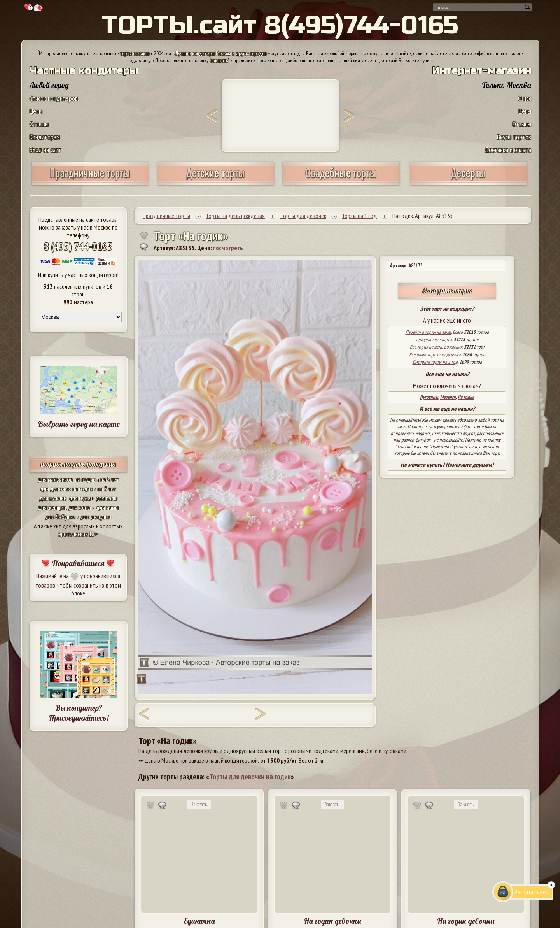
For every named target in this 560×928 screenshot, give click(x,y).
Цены (36, 111)
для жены (80, 507)
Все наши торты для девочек (435, 355)
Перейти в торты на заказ (428, 332)
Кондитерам (45, 137)
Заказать (199, 804)
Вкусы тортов (514, 137)
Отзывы (39, 124)
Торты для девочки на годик (250, 777)
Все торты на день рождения (436, 347)
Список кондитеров (54, 98)
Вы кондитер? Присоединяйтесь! (79, 713)
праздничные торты (434, 339)
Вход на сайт (45, 150)
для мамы (107, 507)
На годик (466, 397)
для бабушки (60, 517)
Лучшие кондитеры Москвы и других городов (221, 53)
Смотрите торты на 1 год (435, 362)
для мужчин (53, 498)
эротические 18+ (78, 534)
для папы (107, 498)
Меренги (448, 397)
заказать (219, 60)
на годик (85, 479)
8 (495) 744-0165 (78, 246)
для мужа (80, 498)
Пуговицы (429, 397)
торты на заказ (135, 53)
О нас (525, 98)
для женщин (52, 507)
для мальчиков (55, 479)
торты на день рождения (78, 464)
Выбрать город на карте (79, 424)
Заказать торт (447, 290)
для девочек (55, 489)
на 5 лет (110, 479)
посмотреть (228, 248)
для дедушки (96, 517)
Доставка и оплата (508, 150)
